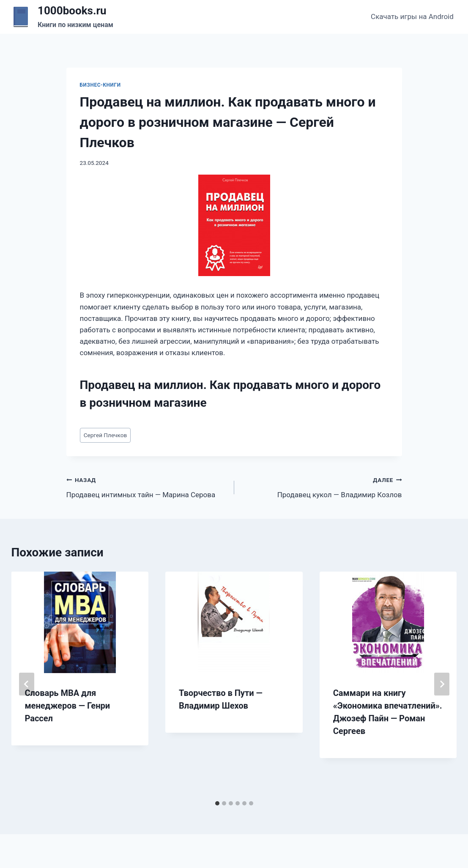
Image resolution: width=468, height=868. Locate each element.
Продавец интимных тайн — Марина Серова (147, 486)
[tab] (217, 803)
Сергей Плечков (105, 435)
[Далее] (442, 684)
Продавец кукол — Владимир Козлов (322, 486)
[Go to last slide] (27, 684)
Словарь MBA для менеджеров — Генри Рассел (68, 706)
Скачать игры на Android (412, 16)
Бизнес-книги (100, 85)
